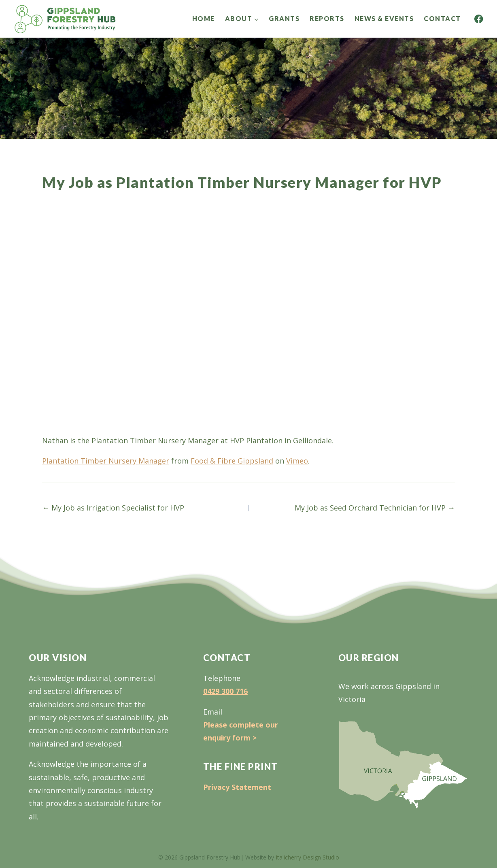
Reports (327, 18)
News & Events (384, 18)
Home (204, 18)
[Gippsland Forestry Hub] (65, 19)
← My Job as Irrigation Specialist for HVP (113, 508)
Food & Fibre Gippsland (232, 461)
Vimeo (297, 461)
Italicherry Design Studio (307, 857)
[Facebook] (479, 19)
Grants (284, 18)
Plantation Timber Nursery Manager (106, 461)
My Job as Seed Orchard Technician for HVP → (375, 508)
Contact (442, 18)
